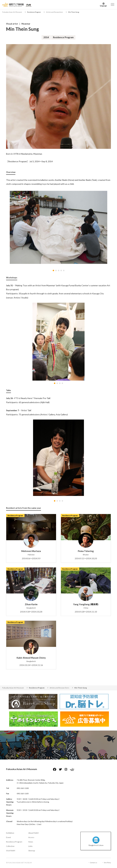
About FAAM (33, 833)
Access (31, 837)
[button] (53, 270)
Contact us (93, 863)
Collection (10, 846)
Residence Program (14, 842)
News (31, 842)
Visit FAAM (11, 851)
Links (30, 846)
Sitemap (32, 851)
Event (8, 837)
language (103, 6)
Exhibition (10, 833)
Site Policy (107, 863)
